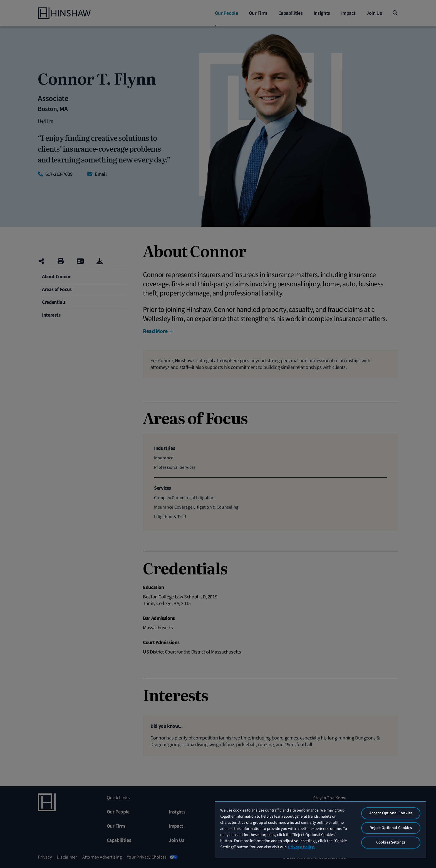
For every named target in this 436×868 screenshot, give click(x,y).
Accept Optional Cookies (391, 813)
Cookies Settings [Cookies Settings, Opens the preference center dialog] (391, 842)
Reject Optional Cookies (391, 828)
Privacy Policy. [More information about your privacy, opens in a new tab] (301, 847)
